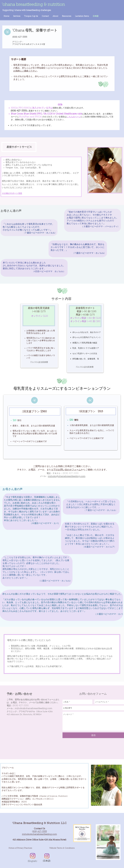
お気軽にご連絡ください (25, 71)
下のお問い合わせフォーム (67, 470)
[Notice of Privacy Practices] (20, 848)
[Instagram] (33, 856)
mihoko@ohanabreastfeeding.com (34, 709)
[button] (62, 848)
